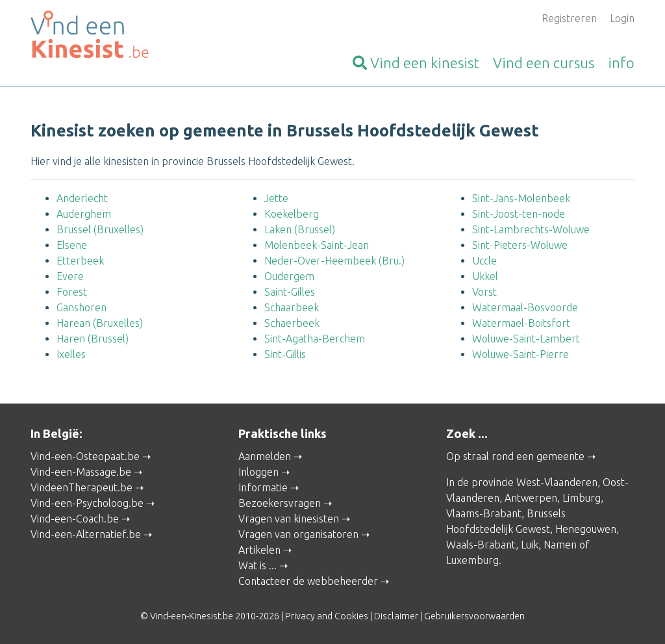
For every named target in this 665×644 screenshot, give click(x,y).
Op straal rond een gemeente (515, 456)
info (621, 63)
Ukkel (485, 276)
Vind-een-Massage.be (81, 472)
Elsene (72, 245)
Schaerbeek (292, 323)
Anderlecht (82, 198)
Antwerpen (531, 498)
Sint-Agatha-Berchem (315, 339)
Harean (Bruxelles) (100, 323)
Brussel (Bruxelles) (100, 229)
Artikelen (259, 550)
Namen (560, 545)
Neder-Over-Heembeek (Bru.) (334, 261)
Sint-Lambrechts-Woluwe (531, 229)
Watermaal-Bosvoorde (525, 307)
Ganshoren (82, 307)
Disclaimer (396, 616)
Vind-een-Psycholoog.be (87, 503)
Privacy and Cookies (327, 616)
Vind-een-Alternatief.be (86, 534)
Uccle (484, 261)
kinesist (416, 63)
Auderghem (84, 214)
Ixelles (71, 354)
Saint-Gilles (290, 292)
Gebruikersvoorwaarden (474, 616)
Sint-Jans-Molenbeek (521, 198)
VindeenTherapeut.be (82, 487)
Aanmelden (265, 456)
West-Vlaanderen (557, 482)
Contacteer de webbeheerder (308, 581)
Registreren (569, 18)
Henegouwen (586, 529)
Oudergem (289, 276)
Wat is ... (257, 565)
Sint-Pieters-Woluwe (520, 245)
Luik (530, 545)
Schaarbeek (292, 307)
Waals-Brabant (481, 545)
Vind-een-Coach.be (75, 519)
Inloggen (258, 472)
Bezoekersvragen (280, 503)
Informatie (263, 487)
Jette (276, 198)
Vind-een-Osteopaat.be (85, 456)
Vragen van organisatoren (298, 534)
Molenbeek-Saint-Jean (317, 245)
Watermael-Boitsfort (521, 323)
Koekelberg (292, 214)
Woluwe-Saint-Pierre (521, 354)
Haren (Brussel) (93, 339)
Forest (72, 292)
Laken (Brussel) (300, 229)
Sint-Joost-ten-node (519, 214)
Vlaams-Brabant (484, 513)
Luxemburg (472, 560)
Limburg (582, 498)
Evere (70, 276)
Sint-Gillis (285, 354)
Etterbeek (80, 261)
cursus (544, 63)
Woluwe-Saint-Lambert (526, 339)
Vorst (484, 292)
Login (622, 18)
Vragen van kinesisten (289, 519)
